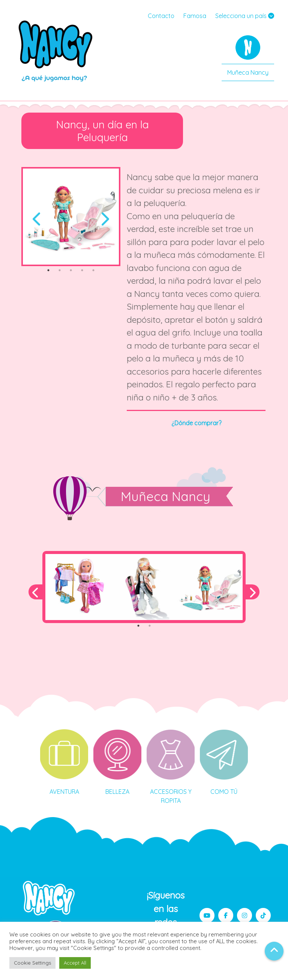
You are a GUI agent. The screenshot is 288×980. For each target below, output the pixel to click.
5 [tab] (93, 270)
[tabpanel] (71, 217)
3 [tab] (71, 270)
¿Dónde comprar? (196, 423)
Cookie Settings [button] (32, 963)
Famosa (195, 16)
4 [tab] (82, 270)
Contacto (161, 16)
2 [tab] (60, 270)
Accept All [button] (75, 963)
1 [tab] (48, 270)
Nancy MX (56, 51)
